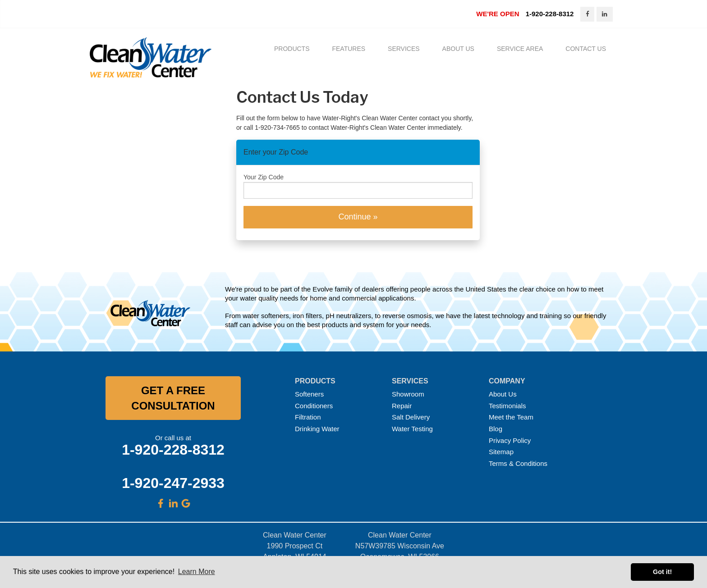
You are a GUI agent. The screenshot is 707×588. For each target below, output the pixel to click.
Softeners (309, 394)
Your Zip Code (264, 178)
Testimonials (507, 406)
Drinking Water (317, 429)
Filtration (308, 417)
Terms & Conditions (518, 464)
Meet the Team (511, 417)
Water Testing (412, 429)
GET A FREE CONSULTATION (173, 399)
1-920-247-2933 (173, 483)
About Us (503, 394)
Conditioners (314, 406)
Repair (402, 406)
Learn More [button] (197, 572)
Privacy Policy (510, 441)
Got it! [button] (662, 572)
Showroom (408, 394)
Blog (496, 429)
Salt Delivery (411, 417)
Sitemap (501, 452)
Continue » (358, 217)
